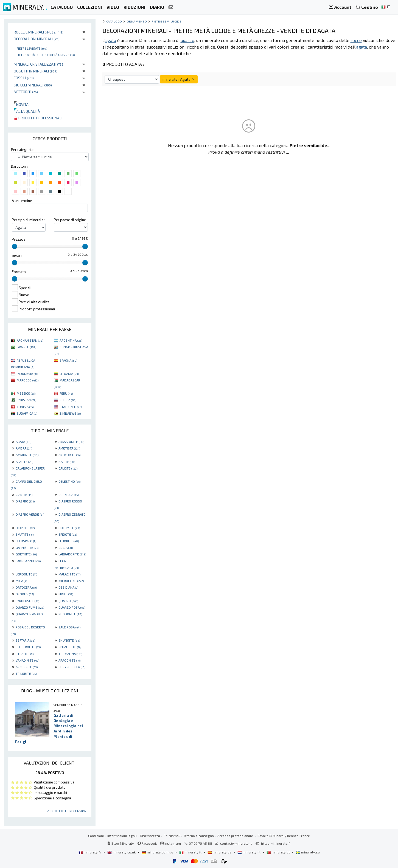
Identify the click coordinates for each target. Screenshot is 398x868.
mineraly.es (220, 852)
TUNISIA (25, 407)
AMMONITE (27, 455)
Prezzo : (18, 239)
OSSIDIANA (68, 587)
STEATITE (25, 654)
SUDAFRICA (27, 413)
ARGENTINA (71, 340)
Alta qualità (27, 111)
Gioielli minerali (33, 85)
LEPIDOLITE (26, 574)
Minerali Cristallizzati (39, 64)
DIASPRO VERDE (30, 514)
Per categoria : (23, 150)
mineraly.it (191, 852)
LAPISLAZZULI (28, 561)
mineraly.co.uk (122, 852)
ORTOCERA (26, 587)
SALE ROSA (69, 627)
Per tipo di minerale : (28, 220)
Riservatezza (150, 836)
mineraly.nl (249, 852)
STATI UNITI (71, 407)
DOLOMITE (69, 528)
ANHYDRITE (69, 455)
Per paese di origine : (71, 220)
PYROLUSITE (27, 601)
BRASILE (26, 347)
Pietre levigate (32, 48)
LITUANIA (69, 373)
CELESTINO (69, 481)
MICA (21, 581)
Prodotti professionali (38, 118)
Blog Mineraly (121, 843)
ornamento (137, 21)
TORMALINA (70, 654)
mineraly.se (308, 852)
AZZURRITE (27, 667)
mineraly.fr (90, 852)
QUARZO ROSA (72, 607)
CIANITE (24, 495)
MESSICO (26, 393)
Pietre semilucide (166, 21)
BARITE (67, 462)
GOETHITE (26, 554)
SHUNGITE (69, 640)
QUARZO (68, 601)
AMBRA (24, 448)
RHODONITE (70, 614)
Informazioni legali (122, 836)
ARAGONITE (69, 660)
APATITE (24, 462)
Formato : (20, 272)
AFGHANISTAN (30, 340)
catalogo (114, 21)
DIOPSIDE (25, 528)
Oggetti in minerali (36, 71)
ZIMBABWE (70, 413)
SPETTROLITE (28, 647)
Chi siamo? (172, 836)
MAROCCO (28, 380)
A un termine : (23, 201)
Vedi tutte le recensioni (67, 811)
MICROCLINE (71, 581)
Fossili (24, 78)
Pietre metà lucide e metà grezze (46, 55)
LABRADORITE (72, 554)
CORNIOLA (68, 495)
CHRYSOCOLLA (72, 667)
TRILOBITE (26, 673)
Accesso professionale (236, 836)
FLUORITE (69, 541)
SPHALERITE (70, 647)
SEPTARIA (25, 640)
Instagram (171, 843)
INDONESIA (27, 373)
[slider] (15, 246)
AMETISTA (69, 448)
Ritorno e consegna (199, 836)
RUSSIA (68, 400)
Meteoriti (26, 92)
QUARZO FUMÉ (30, 607)
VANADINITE (27, 660)
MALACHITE (69, 574)
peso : (17, 255)
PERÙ (66, 393)
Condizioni (96, 836)
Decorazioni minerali (37, 39)
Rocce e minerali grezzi (39, 32)
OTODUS (25, 594)
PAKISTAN (26, 400)
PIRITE (66, 594)
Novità (21, 104)
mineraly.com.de (158, 852)
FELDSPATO (26, 541)
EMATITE (25, 534)
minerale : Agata (179, 79)
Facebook (147, 843)
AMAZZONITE (71, 442)
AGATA (23, 442)
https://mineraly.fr (276, 843)
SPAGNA (68, 360)
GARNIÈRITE (27, 547)
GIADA (66, 547)
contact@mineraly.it (236, 843)
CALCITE (68, 468)
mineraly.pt (279, 852)
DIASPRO (25, 501)
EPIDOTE (68, 534)
